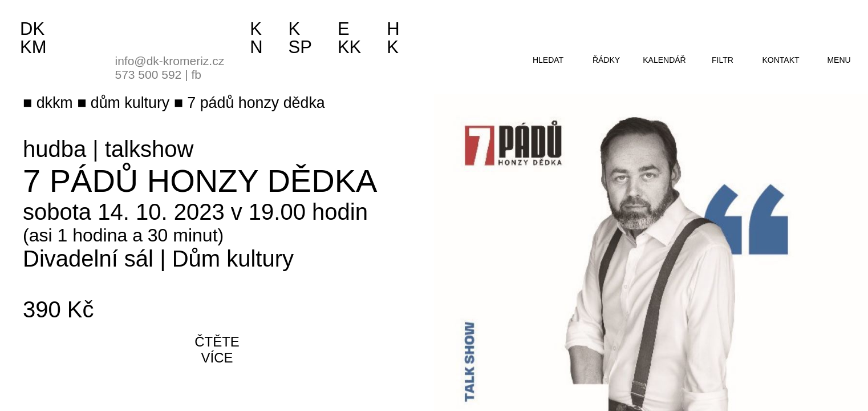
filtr (723, 60)
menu (839, 60)
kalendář (664, 60)
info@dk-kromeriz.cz (170, 61)
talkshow (149, 149)
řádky (606, 60)
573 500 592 (149, 74)
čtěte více (217, 350)
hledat (548, 60)
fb (196, 74)
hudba (54, 149)
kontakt (780, 60)
